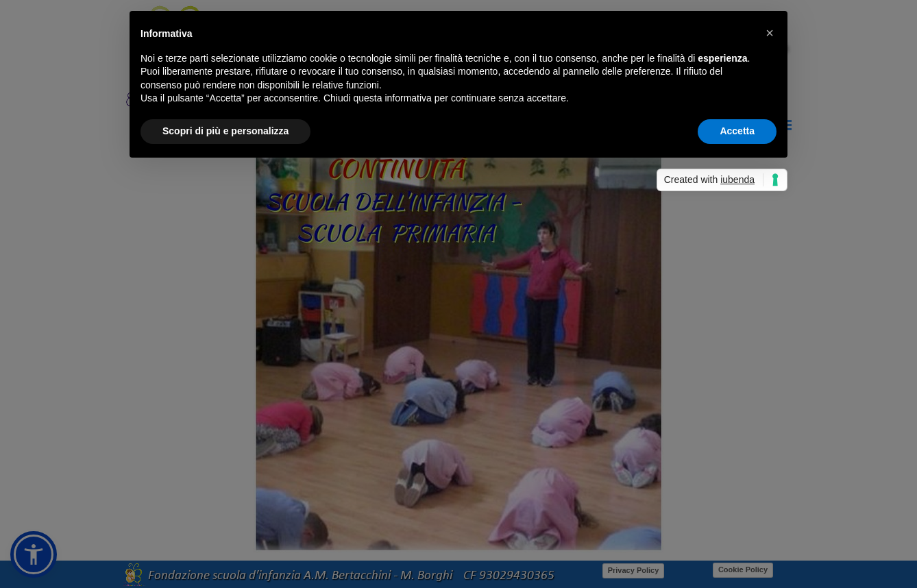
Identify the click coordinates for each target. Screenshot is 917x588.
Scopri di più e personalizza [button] (225, 131)
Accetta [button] (737, 131)
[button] (770, 33)
